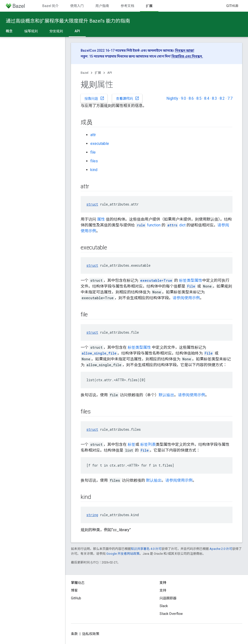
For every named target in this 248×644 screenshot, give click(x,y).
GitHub (232, 6)
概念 (9, 31)
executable (100, 144)
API (110, 73)
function (148, 225)
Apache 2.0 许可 (221, 549)
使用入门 (77, 6)
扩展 (98, 73)
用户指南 (102, 6)
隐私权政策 (91, 634)
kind (94, 170)
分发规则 (56, 31)
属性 (101, 219)
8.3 (214, 98)
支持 (163, 590)
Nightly (172, 98)
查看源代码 (128, 98)
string (92, 515)
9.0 (183, 98)
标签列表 (148, 444)
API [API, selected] (77, 31)
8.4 (207, 98)
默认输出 (166, 395)
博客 (74, 590)
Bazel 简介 (50, 6)
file (93, 152)
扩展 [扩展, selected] (149, 6)
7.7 (230, 98)
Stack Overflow (171, 614)
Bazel (85, 73)
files (94, 161)
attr (93, 135)
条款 (74, 634)
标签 (132, 444)
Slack (164, 606)
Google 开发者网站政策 (123, 554)
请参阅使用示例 (186, 298)
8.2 (222, 98)
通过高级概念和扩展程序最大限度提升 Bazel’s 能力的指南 (68, 21)
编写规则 (31, 31)
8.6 (191, 98)
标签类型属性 (191, 280)
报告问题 (94, 98)
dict (176, 225)
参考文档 (127, 6)
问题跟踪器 (168, 598)
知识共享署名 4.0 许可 (146, 549)
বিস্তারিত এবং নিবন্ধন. (187, 56)
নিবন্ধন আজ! (185, 50)
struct (92, 204)
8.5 (199, 98)
